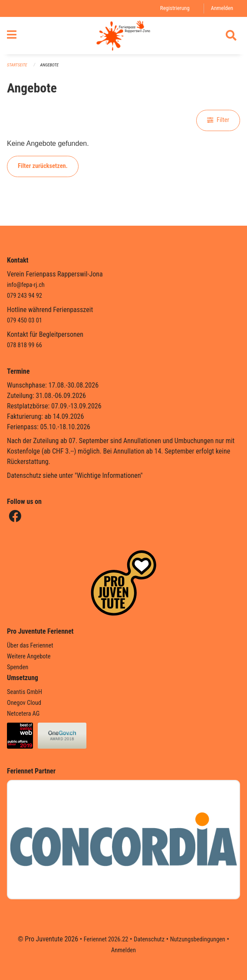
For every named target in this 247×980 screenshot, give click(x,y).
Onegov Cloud (24, 703)
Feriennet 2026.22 (106, 939)
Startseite (17, 65)
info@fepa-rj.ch (26, 285)
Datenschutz (149, 939)
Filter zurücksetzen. (43, 166)
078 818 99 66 (25, 345)
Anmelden (222, 8)
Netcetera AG (23, 714)
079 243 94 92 (25, 296)
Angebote (49, 65)
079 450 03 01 (25, 321)
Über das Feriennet (30, 646)
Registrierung (175, 8)
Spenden (18, 667)
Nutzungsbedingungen (198, 939)
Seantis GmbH (25, 692)
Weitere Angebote (29, 656)
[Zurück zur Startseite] (123, 36)
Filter (218, 120)
